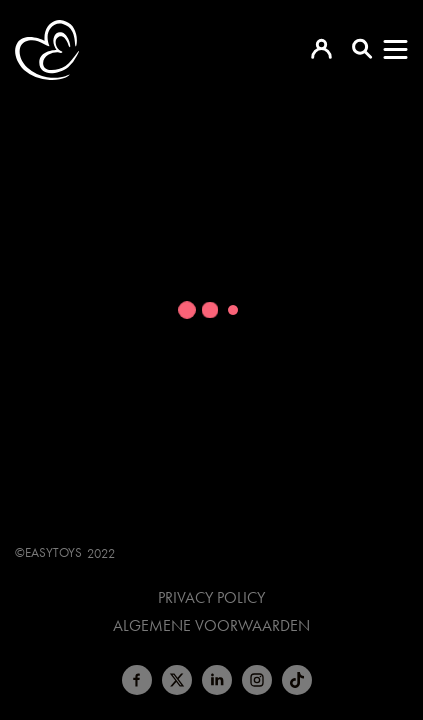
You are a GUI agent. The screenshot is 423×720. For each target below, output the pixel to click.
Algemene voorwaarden (211, 626)
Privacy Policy (211, 598)
